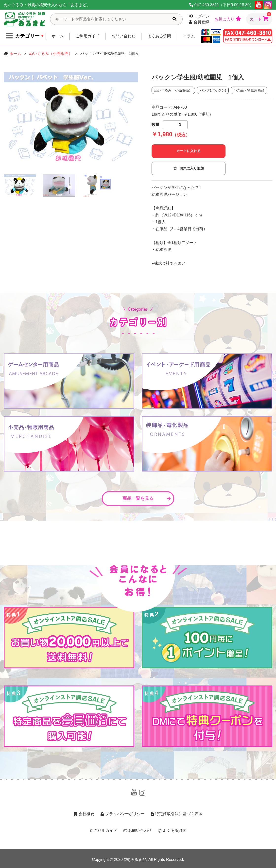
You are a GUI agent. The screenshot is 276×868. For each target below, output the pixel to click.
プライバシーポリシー (123, 814)
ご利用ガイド (87, 36)
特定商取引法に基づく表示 (177, 814)
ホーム (58, 36)
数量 (155, 125)
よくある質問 (159, 36)
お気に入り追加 (189, 168)
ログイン (199, 16)
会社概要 (84, 814)
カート (260, 17)
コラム (189, 36)
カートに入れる (189, 151)
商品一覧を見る (147, 498)
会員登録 (199, 22)
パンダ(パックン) (213, 90)
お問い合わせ (123, 36)
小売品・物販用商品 (249, 90)
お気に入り (228, 19)
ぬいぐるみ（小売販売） (51, 53)
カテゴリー (23, 36)
